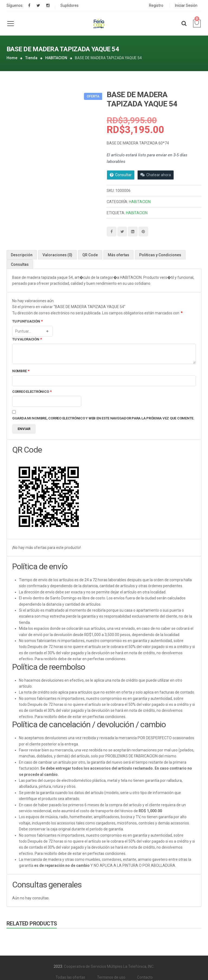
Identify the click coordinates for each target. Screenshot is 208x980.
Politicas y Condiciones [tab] (160, 255)
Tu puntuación (27, 322)
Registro (156, 5)
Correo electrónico (32, 392)
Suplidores (69, 5)
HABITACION (56, 58)
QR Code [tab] (90, 255)
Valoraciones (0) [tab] (57, 255)
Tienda (31, 58)
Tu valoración (27, 339)
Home (12, 58)
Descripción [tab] (22, 255)
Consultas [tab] (20, 264)
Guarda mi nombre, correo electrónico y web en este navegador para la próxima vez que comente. (103, 418)
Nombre (21, 371)
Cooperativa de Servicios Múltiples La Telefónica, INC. (109, 966)
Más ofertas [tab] (118, 255)
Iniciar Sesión (186, 5)
